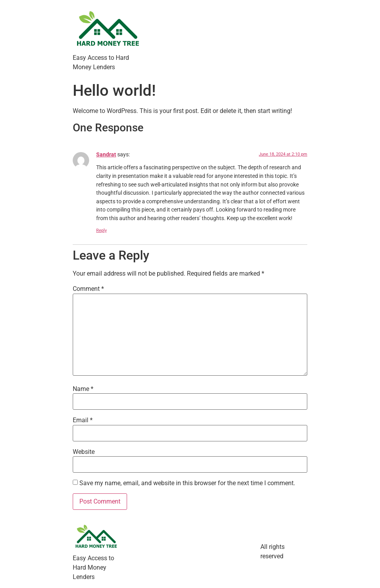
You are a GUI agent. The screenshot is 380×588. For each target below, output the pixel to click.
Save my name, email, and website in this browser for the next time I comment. (187, 483)
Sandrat (106, 155)
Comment (88, 289)
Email (83, 420)
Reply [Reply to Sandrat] (101, 230)
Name (83, 389)
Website (84, 452)
